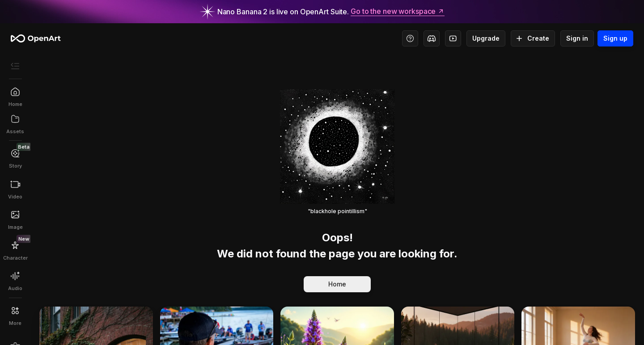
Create (533, 38)
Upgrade (486, 38)
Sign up (615, 38)
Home (337, 284)
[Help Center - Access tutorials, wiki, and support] (410, 38)
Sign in (577, 38)
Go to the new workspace (398, 12)
